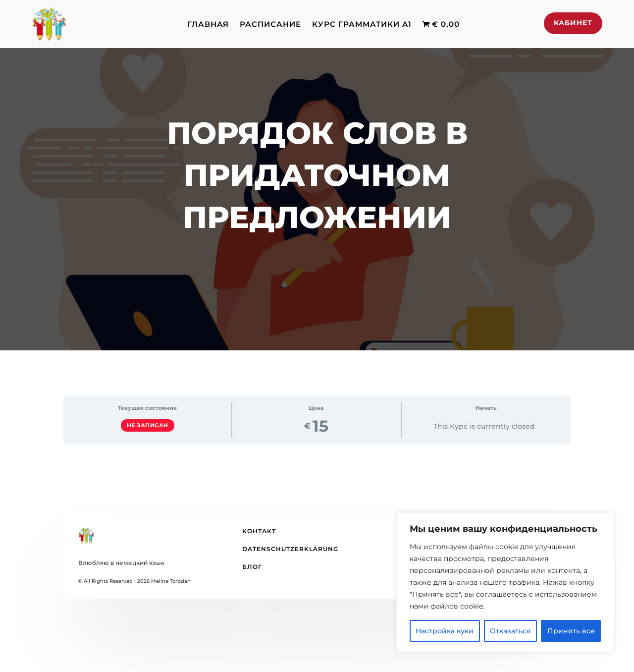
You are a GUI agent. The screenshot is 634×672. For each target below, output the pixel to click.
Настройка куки (445, 631)
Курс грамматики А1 (362, 24)
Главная (208, 24)
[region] (505, 582)
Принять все (571, 631)
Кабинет (573, 23)
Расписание (270, 24)
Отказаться (510, 631)
